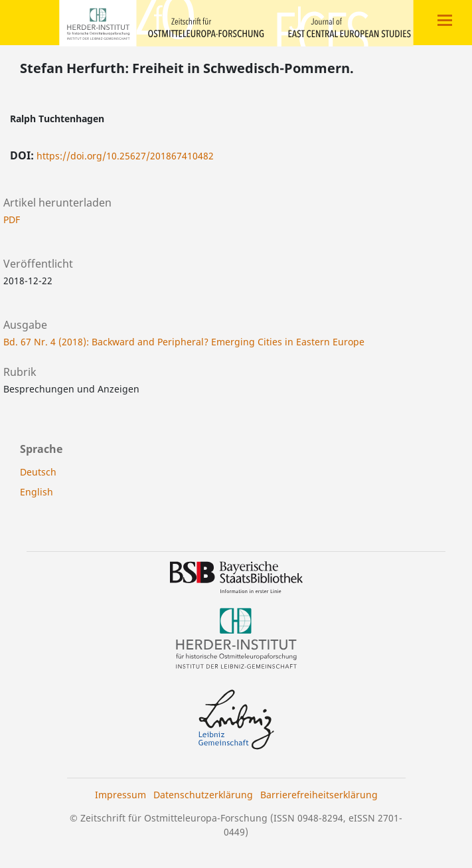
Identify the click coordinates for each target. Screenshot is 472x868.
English (37, 492)
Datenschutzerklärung (203, 795)
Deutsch (38, 472)
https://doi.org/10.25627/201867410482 (125, 156)
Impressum (120, 795)
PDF (12, 219)
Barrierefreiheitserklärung (319, 795)
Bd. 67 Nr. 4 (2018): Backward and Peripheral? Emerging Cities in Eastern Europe (184, 342)
